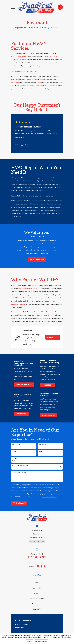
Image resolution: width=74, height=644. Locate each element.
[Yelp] (45, 566)
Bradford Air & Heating (19, 56)
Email (40, 452)
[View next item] (26, 145)
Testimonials (37, 604)
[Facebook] (42, 566)
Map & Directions (37, 541)
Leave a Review (37, 260)
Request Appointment (24, 385)
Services (37, 593)
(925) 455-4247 (37, 557)
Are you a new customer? (21, 465)
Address (15, 459)
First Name (16, 445)
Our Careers (53, 337)
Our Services (22, 414)
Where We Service (48, 415)
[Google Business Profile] (38, 566)
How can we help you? (20, 472)
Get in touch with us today (41, 315)
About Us (47, 385)
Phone (14, 452)
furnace (39, 83)
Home (37, 583)
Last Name (42, 445)
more (26, 86)
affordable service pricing (28, 289)
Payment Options (37, 599)
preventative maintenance (45, 204)
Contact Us (37, 609)
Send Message (19, 503)
